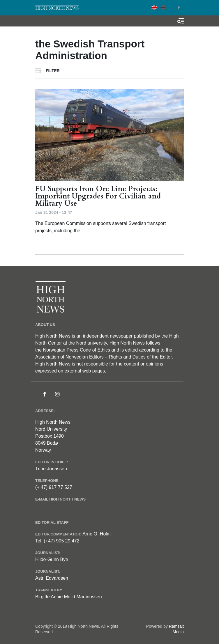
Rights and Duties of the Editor (140, 357)
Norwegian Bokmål (163, 7)
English (154, 7)
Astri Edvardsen (52, 578)
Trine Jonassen (51, 469)
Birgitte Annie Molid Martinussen (69, 597)
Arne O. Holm (97, 534)
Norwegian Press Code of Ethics (77, 350)
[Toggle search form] (181, 21)
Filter (53, 71)
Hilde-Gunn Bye (52, 559)
